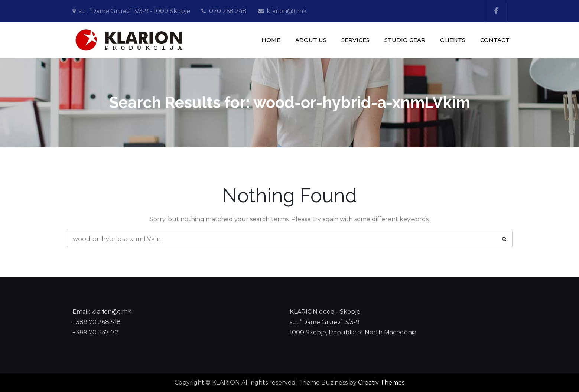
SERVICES (355, 40)
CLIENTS (453, 40)
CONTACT (495, 40)
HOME (271, 40)
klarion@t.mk (287, 11)
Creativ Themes (381, 383)
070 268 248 (228, 11)
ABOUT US (311, 40)
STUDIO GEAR (405, 40)
